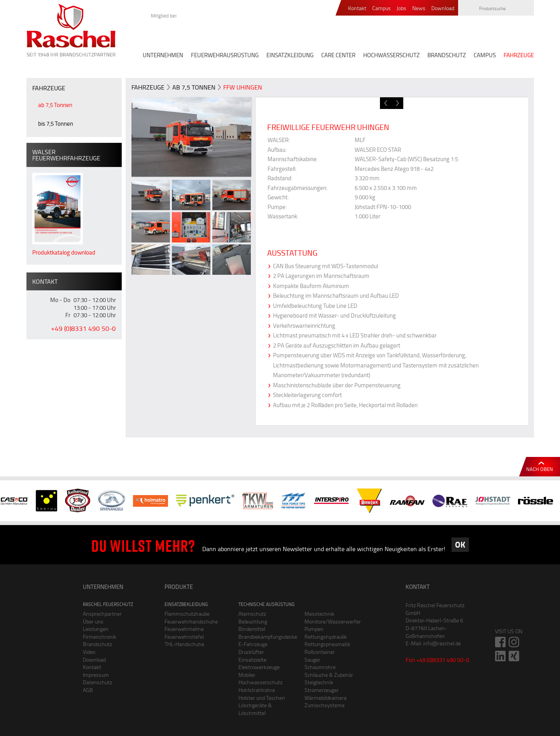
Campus (381, 8)
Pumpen (314, 629)
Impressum (96, 675)
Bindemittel (252, 629)
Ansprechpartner (102, 614)
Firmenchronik (100, 637)
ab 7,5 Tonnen (55, 105)
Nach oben (540, 469)
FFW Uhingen (243, 87)
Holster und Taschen (262, 698)
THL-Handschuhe (184, 644)
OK (460, 545)
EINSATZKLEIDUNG (290, 55)
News (419, 8)
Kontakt (357, 8)
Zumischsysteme (325, 705)
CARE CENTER (338, 55)
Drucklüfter (251, 652)
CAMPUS (485, 55)
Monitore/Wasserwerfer (332, 621)
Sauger (312, 660)
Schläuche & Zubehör (329, 675)
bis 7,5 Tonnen (56, 124)
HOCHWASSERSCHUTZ (391, 55)
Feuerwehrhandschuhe (191, 621)
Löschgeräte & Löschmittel (255, 709)
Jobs (402, 8)
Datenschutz (97, 682)
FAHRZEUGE (519, 55)
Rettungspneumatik (327, 644)
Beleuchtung (253, 621)
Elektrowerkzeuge (259, 667)
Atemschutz (252, 614)
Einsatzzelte (252, 660)
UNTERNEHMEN (163, 55)
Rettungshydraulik (326, 637)
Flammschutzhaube (187, 614)
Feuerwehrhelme (184, 629)
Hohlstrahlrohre (257, 690)
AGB (88, 690)
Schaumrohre (320, 667)
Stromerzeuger (322, 690)
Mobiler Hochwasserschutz (260, 679)
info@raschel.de (442, 643)
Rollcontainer (320, 652)
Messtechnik (319, 614)
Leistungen (96, 629)
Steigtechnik (319, 682)
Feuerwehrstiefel (184, 637)
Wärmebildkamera (325, 698)
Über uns (93, 621)
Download (443, 8)
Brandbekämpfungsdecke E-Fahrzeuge (266, 640)
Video (89, 652)
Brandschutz (97, 644)
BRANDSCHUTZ (447, 55)
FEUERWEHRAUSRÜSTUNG (225, 55)
